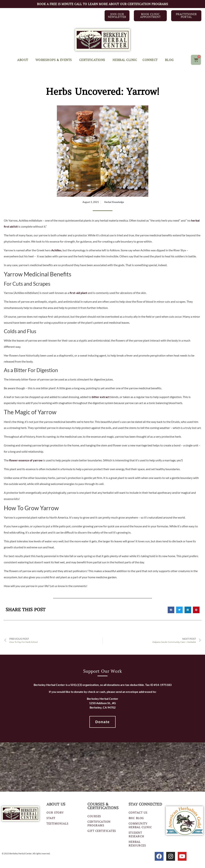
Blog (169, 60)
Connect (151, 60)
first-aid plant (78, 293)
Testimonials (57, 824)
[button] (171, 610)
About (24, 60)
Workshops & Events (55, 60)
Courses (94, 816)
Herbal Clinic (125, 60)
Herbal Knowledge (114, 202)
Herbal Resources (137, 844)
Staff (51, 818)
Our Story (55, 813)
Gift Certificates (102, 831)
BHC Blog (136, 818)
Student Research (136, 835)
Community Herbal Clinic (140, 825)
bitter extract (101, 397)
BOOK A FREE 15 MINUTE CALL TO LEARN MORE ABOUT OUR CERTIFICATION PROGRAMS (102, 4)
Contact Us (138, 813)
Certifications (93, 60)
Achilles (56, 250)
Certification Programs (99, 824)
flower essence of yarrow (26, 460)
